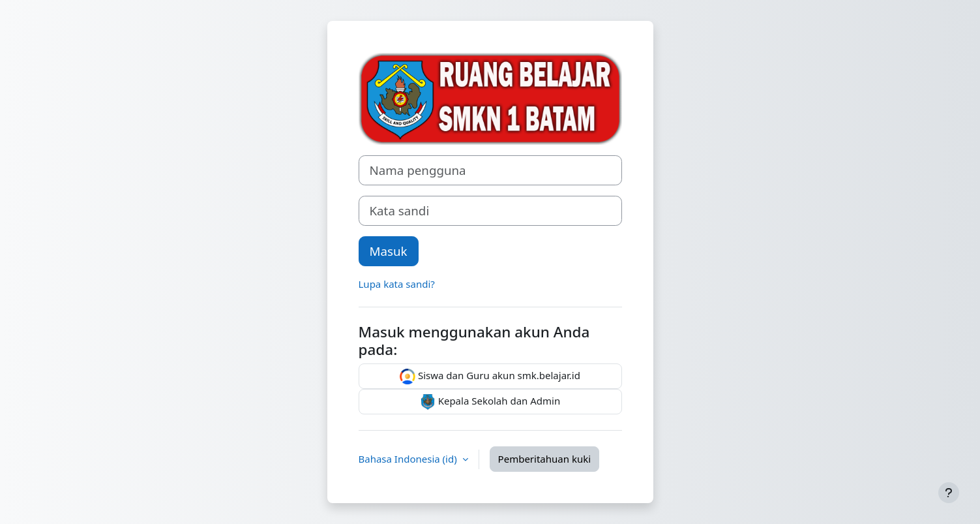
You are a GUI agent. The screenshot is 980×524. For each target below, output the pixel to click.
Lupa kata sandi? (397, 284)
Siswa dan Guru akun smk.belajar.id (490, 377)
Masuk (389, 251)
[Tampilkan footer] (949, 493)
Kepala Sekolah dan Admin (490, 402)
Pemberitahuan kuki (544, 459)
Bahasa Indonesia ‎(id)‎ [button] (409, 459)
